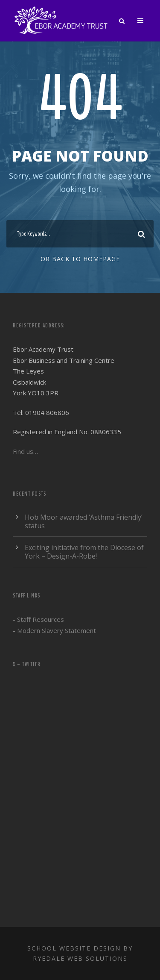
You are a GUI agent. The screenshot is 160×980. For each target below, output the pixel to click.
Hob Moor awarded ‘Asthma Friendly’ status (84, 521)
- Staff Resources (38, 619)
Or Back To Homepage (80, 259)
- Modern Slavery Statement (54, 630)
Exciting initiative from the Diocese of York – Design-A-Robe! (84, 552)
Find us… (25, 451)
